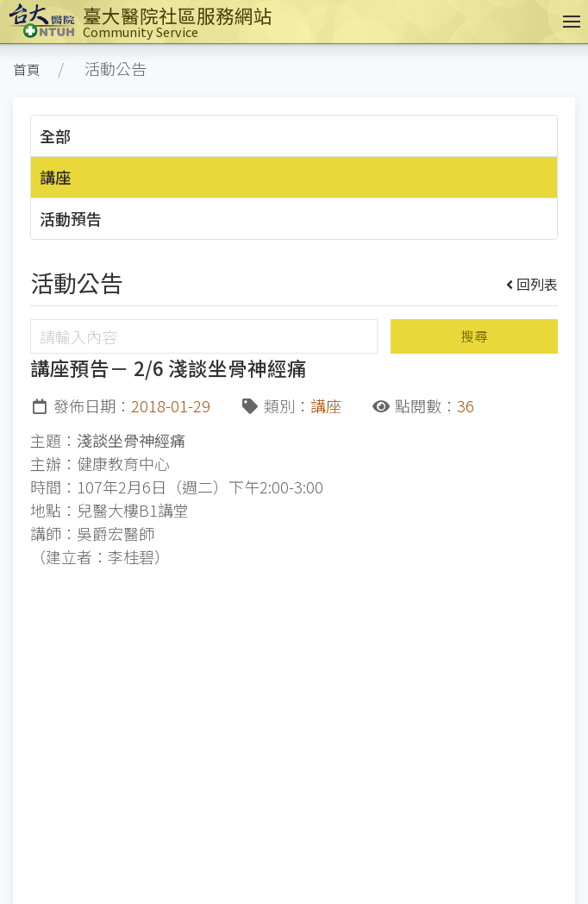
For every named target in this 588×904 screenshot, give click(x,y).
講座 (55, 177)
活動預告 (71, 218)
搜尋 (474, 336)
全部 (55, 135)
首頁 (27, 69)
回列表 (532, 284)
